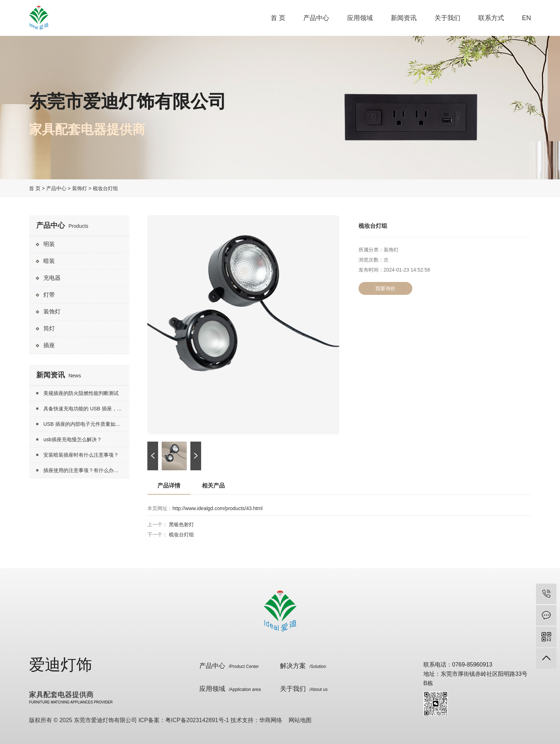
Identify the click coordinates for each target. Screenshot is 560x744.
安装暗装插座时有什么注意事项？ (81, 455)
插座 (49, 345)
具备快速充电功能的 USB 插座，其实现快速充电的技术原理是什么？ (86, 409)
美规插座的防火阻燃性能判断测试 (81, 393)
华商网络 (271, 720)
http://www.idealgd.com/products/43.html (217, 508)
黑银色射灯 (181, 524)
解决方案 (303, 666)
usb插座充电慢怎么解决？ (73, 439)
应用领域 (360, 18)
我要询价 (385, 288)
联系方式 (491, 18)
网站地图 (300, 720)
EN (526, 18)
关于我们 (447, 18)
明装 (49, 244)
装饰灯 (80, 188)
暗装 (49, 261)
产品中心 (316, 18)
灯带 (49, 295)
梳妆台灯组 (181, 535)
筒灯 (49, 328)
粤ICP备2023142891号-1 (197, 720)
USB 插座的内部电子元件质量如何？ (84, 424)
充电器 (52, 278)
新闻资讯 (404, 18)
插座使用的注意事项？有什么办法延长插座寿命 (86, 470)
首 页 (278, 18)
